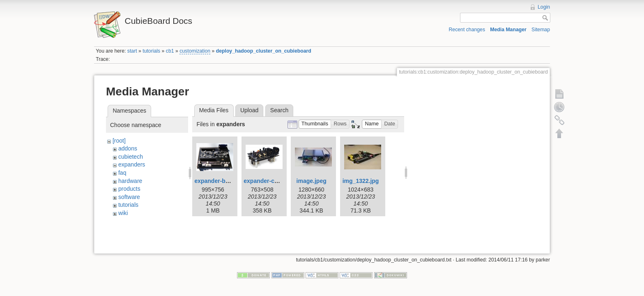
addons (128, 148)
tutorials (151, 51)
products (129, 189)
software (129, 197)
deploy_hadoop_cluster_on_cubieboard (264, 51)
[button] (315, 124)
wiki (123, 213)
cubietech (131, 157)
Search (279, 110)
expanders (132, 164)
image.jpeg (312, 181)
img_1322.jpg (361, 181)
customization (195, 51)
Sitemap (541, 30)
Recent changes (467, 30)
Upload (249, 110)
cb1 (170, 51)
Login (544, 7)
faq (122, 173)
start (132, 51)
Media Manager (508, 30)
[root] (119, 141)
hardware (130, 181)
